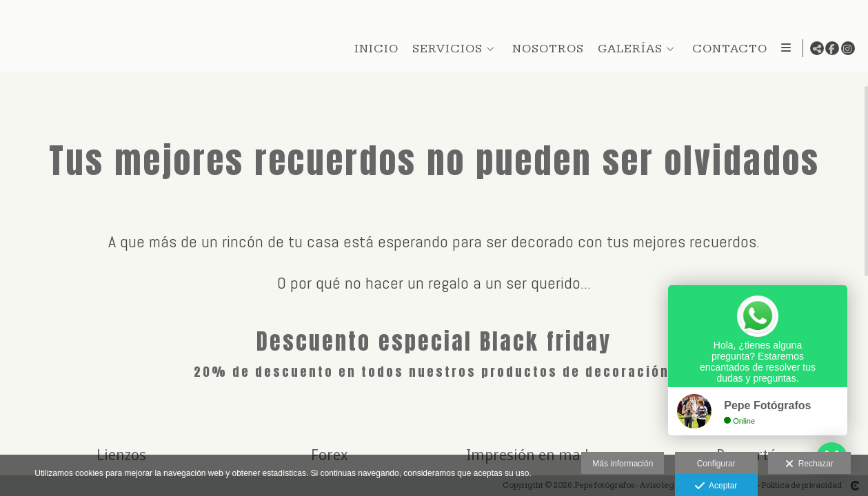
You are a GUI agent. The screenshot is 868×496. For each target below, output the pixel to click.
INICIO (374, 49)
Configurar (716, 464)
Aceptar (716, 486)
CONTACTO (727, 49)
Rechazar (809, 464)
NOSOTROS (545, 49)
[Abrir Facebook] (832, 48)
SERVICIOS (445, 49)
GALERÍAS (627, 49)
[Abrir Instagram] (848, 48)
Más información (623, 464)
